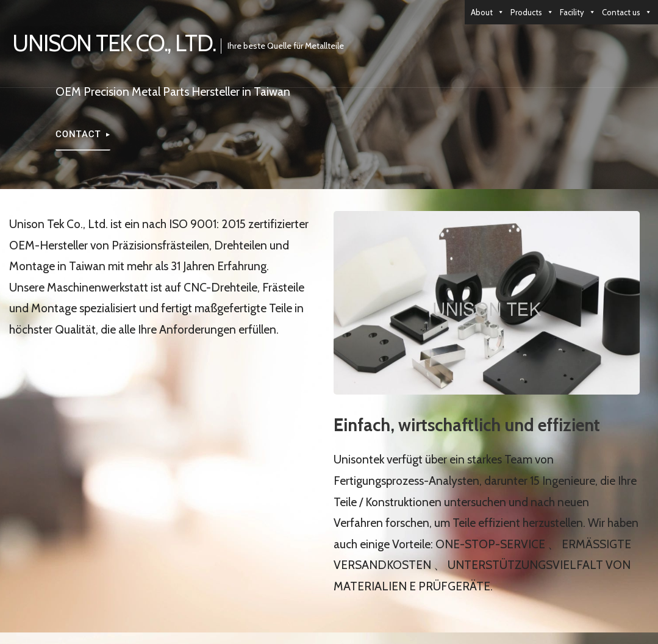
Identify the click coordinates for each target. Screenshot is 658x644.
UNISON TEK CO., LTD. (114, 43)
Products (532, 12)
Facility (578, 12)
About (488, 12)
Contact (78, 134)
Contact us (627, 12)
